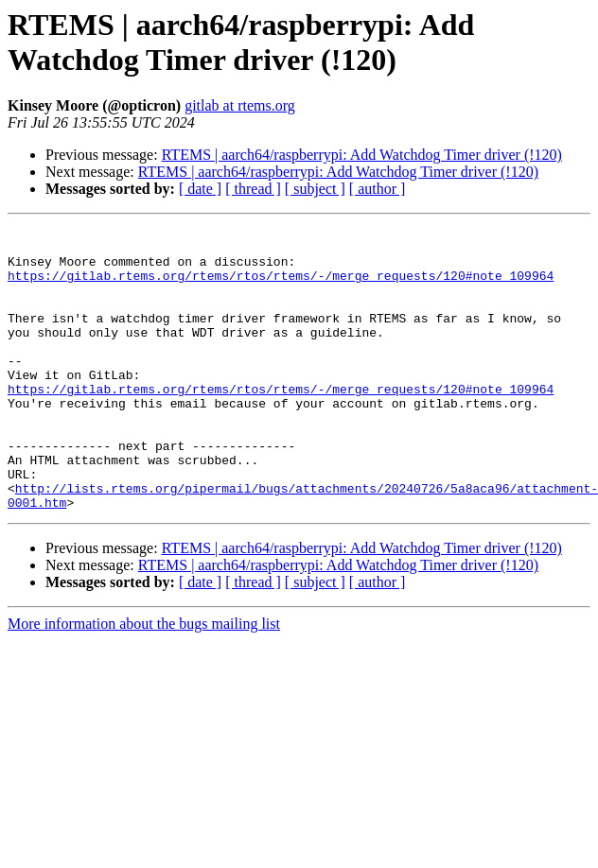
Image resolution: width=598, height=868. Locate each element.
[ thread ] (253, 189)
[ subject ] (315, 189)
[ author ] (378, 189)
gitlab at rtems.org (240, 105)
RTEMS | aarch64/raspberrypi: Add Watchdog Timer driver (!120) (362, 155)
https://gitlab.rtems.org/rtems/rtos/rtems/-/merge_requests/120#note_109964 (281, 286)
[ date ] (200, 189)
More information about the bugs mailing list (144, 680)
